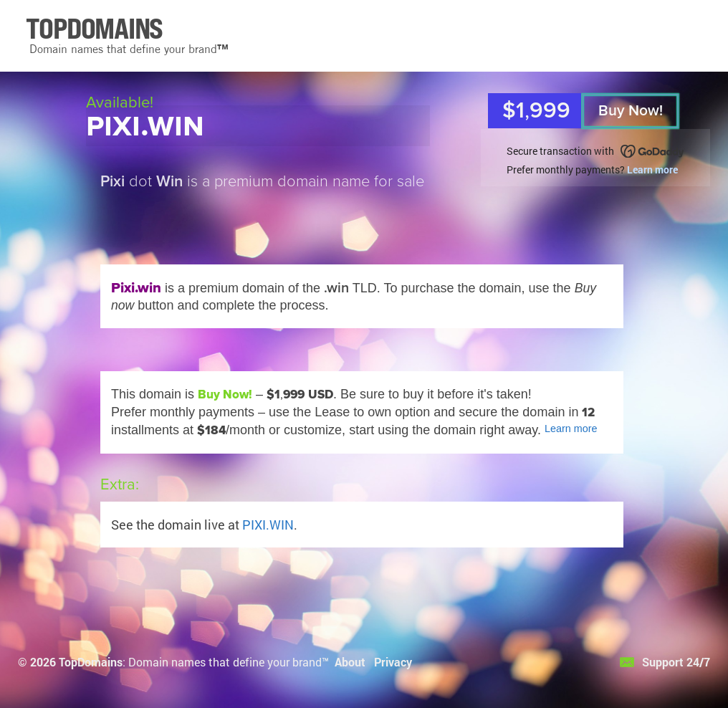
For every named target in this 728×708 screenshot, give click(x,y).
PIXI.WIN (268, 525)
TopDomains (91, 662)
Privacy (393, 662)
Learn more (652, 169)
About (350, 662)
